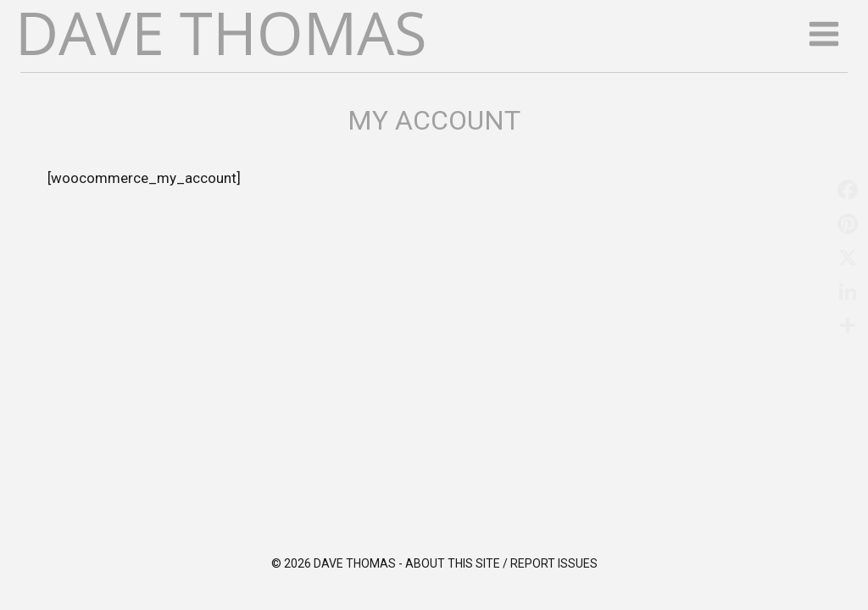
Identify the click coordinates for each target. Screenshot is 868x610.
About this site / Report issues (501, 563)
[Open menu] (823, 33)
